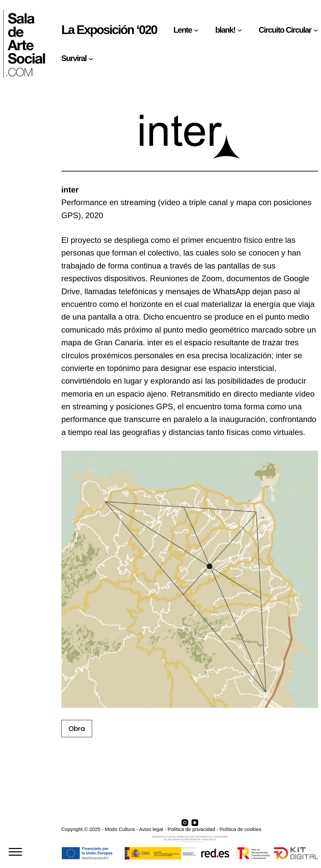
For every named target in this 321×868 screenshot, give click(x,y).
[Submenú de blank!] (240, 30)
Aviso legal (151, 829)
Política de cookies (240, 829)
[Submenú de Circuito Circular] (316, 30)
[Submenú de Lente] (196, 30)
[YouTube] (195, 823)
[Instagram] (185, 823)
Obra (77, 729)
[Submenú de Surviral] (91, 58)
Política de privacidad (191, 829)
